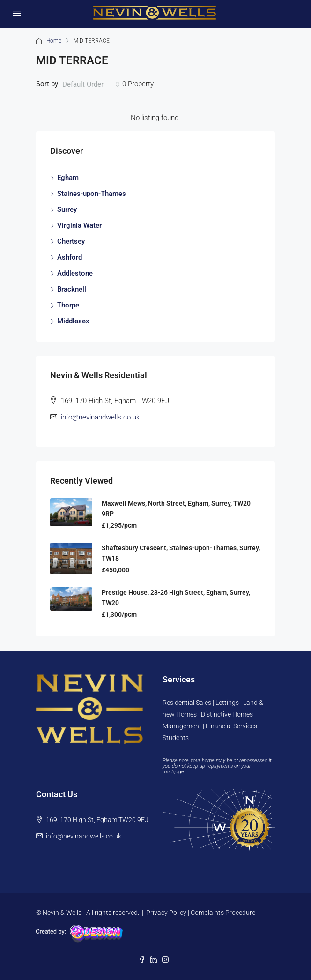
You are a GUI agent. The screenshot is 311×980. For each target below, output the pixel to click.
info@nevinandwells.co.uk (100, 417)
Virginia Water (79, 225)
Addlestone (75, 273)
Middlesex (73, 321)
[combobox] (91, 84)
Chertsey (71, 241)
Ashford (70, 257)
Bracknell (72, 289)
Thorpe (68, 305)
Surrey (67, 209)
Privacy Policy (166, 913)
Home (54, 41)
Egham (68, 178)
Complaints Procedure (223, 913)
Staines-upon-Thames (92, 194)
